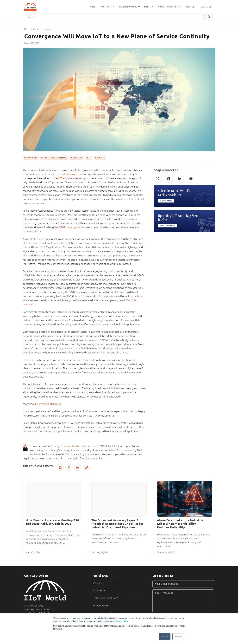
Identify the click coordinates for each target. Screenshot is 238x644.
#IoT (89, 158)
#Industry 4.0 (77, 158)
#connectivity (31, 158)
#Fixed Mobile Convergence (54, 158)
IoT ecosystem (66, 178)
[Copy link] (86, 467)
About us (190, 7)
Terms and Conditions (106, 598)
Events (147, 7)
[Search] (114, 17)
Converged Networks (49, 404)
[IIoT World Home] (55, 590)
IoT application (49, 170)
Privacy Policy (122, 621)
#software (100, 158)
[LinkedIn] (180, 179)
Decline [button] (178, 637)
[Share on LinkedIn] (78, 467)
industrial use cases (72, 174)
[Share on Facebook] (60, 467)
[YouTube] (191, 179)
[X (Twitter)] (158, 179)
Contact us (206, 7)
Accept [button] (165, 637)
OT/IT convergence (70, 227)
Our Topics (106, 7)
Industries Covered (128, 7)
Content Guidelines (104, 613)
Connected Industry (43, 29)
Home (92, 7)
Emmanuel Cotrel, (71, 446)
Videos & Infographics (168, 7)
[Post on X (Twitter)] (69, 467)
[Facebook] (169, 179)
